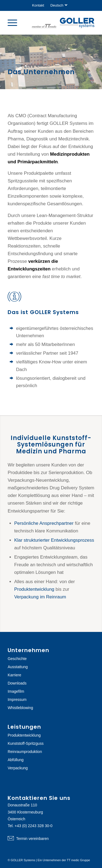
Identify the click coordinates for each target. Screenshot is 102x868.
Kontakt (38, 5)
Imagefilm (16, 691)
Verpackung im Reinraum (40, 597)
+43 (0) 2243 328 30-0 (34, 826)
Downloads (17, 683)
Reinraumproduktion (25, 752)
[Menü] (15, 22)
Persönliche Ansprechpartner (44, 523)
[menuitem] (38, 5)
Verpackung (18, 768)
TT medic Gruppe (78, 860)
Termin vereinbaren (51, 839)
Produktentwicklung (34, 589)
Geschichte (17, 659)
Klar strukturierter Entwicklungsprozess (54, 540)
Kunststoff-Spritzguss (26, 743)
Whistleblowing (20, 708)
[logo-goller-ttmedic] (63, 23)
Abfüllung (16, 760)
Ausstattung (18, 667)
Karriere (14, 675)
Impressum (17, 700)
